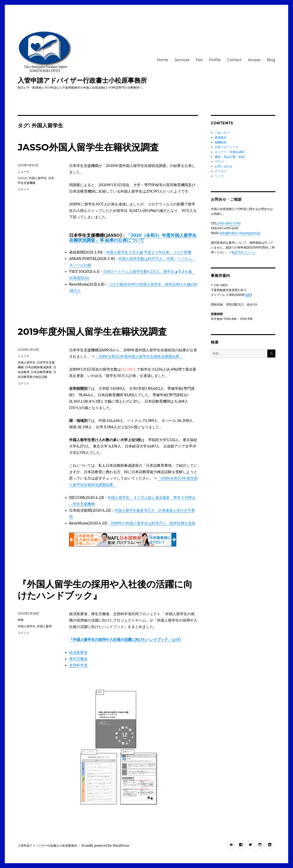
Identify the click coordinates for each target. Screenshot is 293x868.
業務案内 (221, 138)
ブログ (219, 162)
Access (254, 60)
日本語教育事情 (41, 372)
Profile (215, 60)
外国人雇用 (44, 626)
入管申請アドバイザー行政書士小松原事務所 (82, 80)
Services (182, 60)
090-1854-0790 (229, 223)
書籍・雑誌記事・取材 (230, 157)
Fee (199, 60)
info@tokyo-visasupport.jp (240, 233)
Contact (234, 60)
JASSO (22, 178)
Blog (271, 60)
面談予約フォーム (244, 252)
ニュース (24, 172)
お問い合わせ (224, 166)
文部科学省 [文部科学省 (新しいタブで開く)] (78, 665)
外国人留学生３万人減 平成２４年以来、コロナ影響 (149, 252)
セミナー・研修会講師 (230, 152)
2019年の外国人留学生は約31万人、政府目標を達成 (153, 523)
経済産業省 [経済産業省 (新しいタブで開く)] (78, 652)
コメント (24, 189)
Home (162, 60)
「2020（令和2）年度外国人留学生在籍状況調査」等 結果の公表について (133, 238)
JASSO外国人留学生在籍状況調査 (88, 147)
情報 (21, 620)
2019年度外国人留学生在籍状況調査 (92, 332)
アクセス (221, 171)
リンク (219, 176)
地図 (248, 295)
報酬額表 (221, 142)
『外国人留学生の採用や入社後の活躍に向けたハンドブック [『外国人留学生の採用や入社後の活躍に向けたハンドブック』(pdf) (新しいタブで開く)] (119, 639)
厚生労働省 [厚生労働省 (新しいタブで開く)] (78, 659)
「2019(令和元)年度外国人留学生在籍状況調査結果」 (139, 356)
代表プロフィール (227, 147)
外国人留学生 (38, 178)
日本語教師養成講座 (38, 367)
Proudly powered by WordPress (105, 846)
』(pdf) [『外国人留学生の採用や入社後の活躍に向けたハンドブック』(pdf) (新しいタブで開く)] (175, 639)
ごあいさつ (222, 133)
